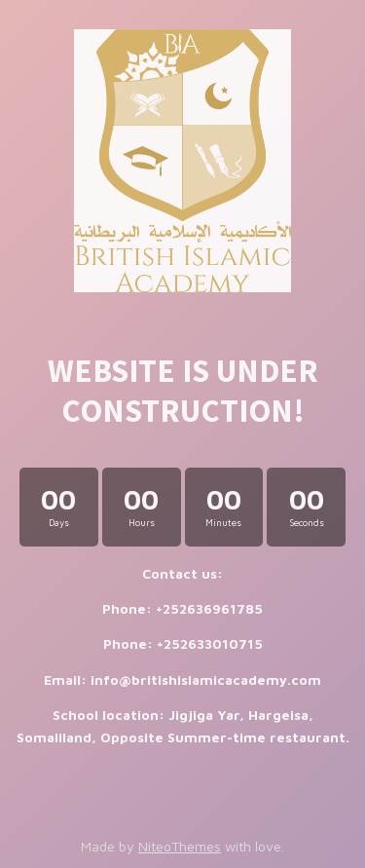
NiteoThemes (180, 846)
